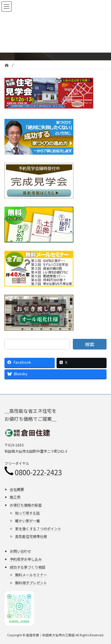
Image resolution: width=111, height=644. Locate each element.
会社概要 (17, 489)
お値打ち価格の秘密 (26, 505)
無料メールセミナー (31, 575)
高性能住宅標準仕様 (31, 536)
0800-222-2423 (38, 472)
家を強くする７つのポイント (38, 529)
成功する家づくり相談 (28, 567)
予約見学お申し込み (26, 559)
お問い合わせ (20, 551)
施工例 (15, 497)
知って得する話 (27, 513)
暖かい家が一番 (28, 521)
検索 (90, 344)
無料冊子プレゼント (31, 583)
